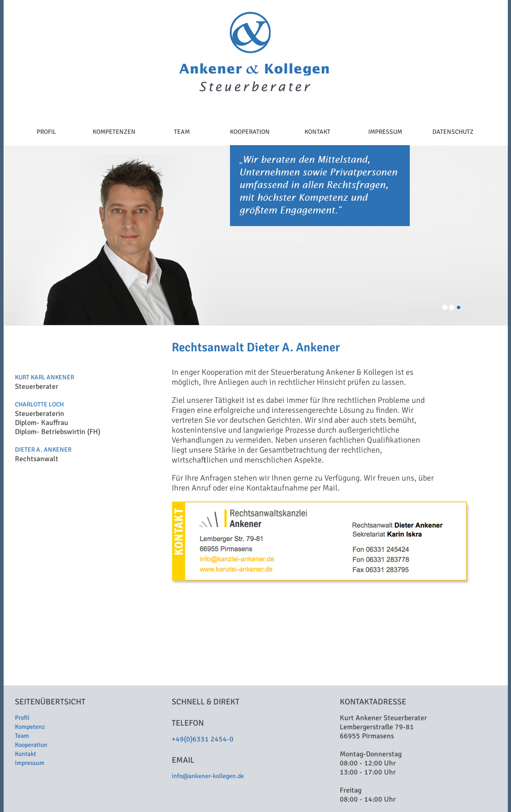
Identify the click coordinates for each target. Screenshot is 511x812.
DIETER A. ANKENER (43, 450)
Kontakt (26, 754)
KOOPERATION (250, 132)
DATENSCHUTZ (453, 132)
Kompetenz (30, 727)
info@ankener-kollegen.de (208, 776)
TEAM (182, 132)
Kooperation (31, 745)
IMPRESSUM (385, 132)
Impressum (30, 763)
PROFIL (46, 132)
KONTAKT (317, 132)
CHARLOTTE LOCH (39, 404)
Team (22, 736)
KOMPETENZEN (114, 132)
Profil (22, 718)
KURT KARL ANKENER (45, 377)
